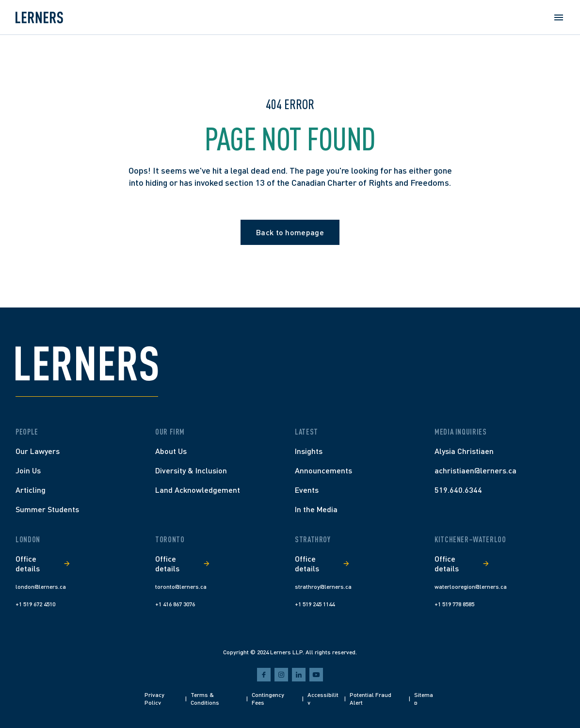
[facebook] (264, 675)
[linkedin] (299, 675)
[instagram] (281, 675)
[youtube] (316, 675)
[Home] (39, 17)
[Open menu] (559, 17)
